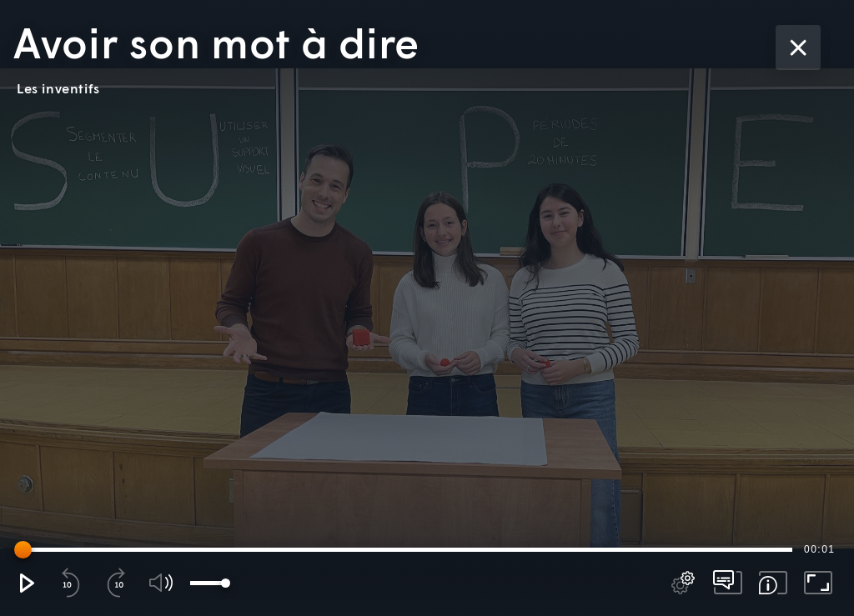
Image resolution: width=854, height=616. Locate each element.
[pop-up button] (683, 583)
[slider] (406, 549)
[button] (26, 583)
